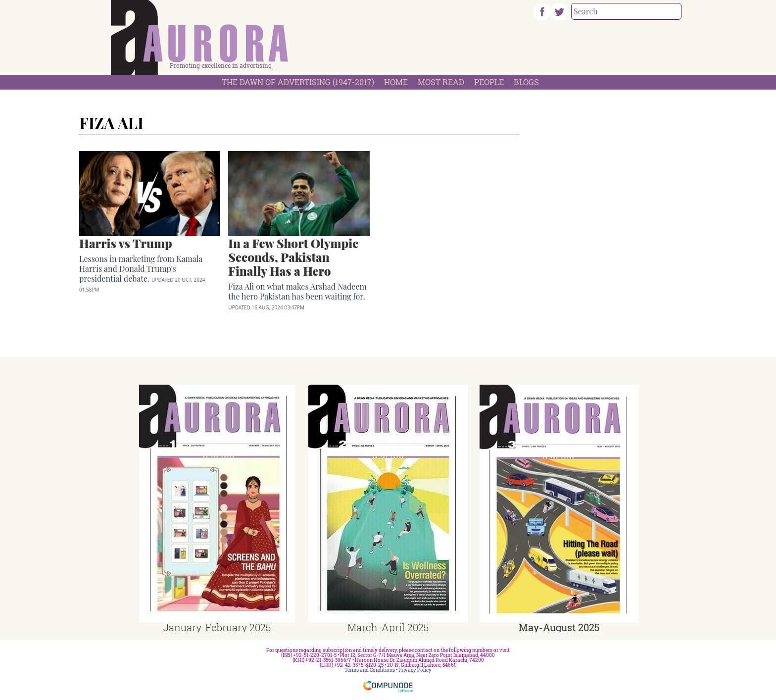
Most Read (441, 82)
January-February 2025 (217, 627)
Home (396, 82)
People (489, 82)
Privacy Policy (415, 670)
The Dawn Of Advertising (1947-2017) (298, 82)
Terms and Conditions (370, 670)
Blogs (526, 82)
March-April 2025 (388, 627)
